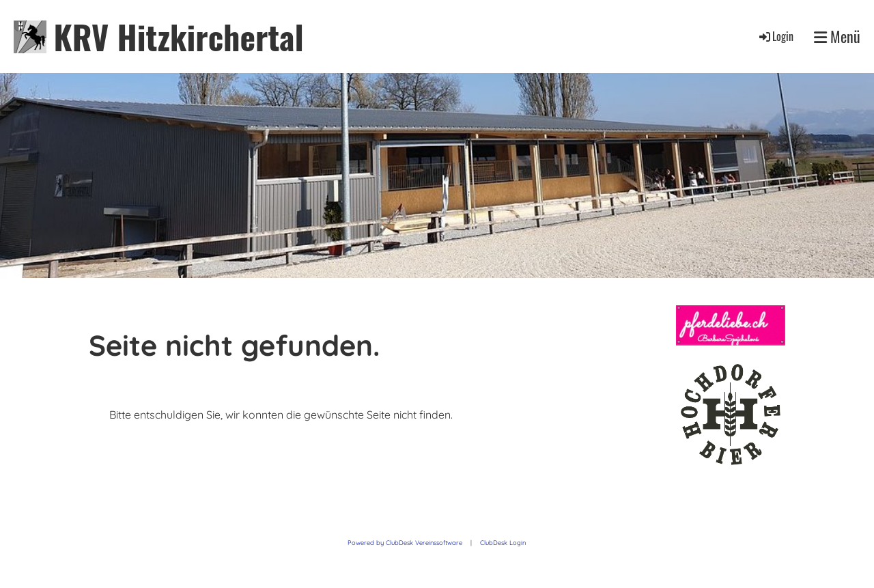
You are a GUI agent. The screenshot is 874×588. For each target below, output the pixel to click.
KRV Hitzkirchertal (178, 37)
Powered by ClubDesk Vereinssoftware (405, 543)
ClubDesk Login (503, 543)
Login (775, 36)
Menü (837, 37)
